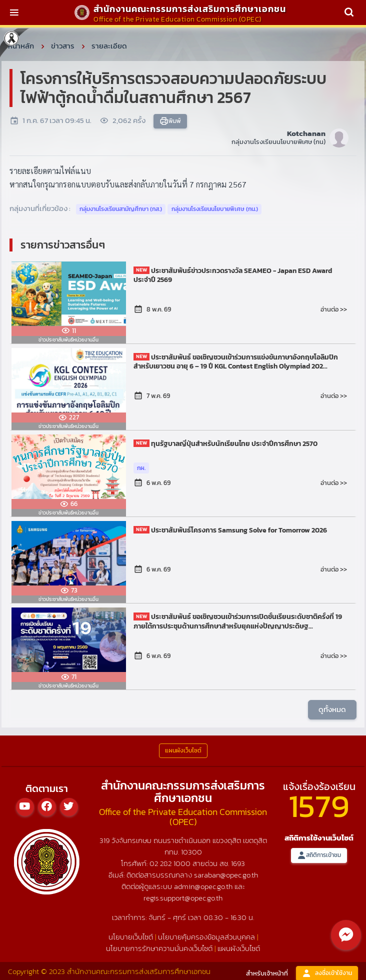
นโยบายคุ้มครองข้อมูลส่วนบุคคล (206, 937)
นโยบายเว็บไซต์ (131, 937)
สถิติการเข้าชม (319, 855)
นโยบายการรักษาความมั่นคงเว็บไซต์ (159, 948)
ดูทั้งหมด (332, 709)
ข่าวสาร (63, 46)
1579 (319, 806)
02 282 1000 (171, 863)
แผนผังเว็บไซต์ (239, 948)
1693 (238, 863)
